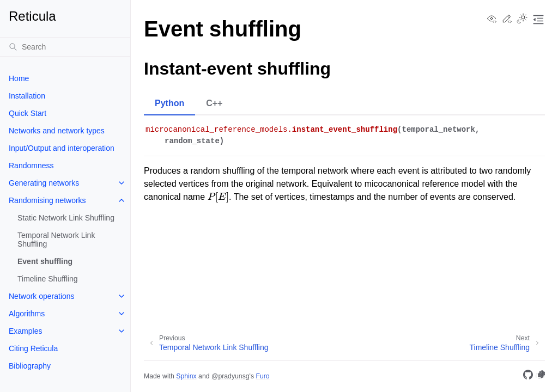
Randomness (31, 166)
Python (169, 103)
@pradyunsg (231, 376)
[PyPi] (540, 376)
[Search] (65, 47)
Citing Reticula (33, 348)
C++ (214, 103)
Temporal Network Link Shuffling (56, 240)
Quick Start (28, 113)
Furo (262, 376)
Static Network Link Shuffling (66, 218)
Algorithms (27, 314)
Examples (25, 331)
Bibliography (30, 366)
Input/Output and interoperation (62, 148)
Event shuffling (45, 261)
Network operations (42, 296)
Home (19, 78)
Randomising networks (47, 200)
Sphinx (186, 376)
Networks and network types (57, 131)
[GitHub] (528, 376)
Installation (27, 96)
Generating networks (44, 183)
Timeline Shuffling (48, 279)
